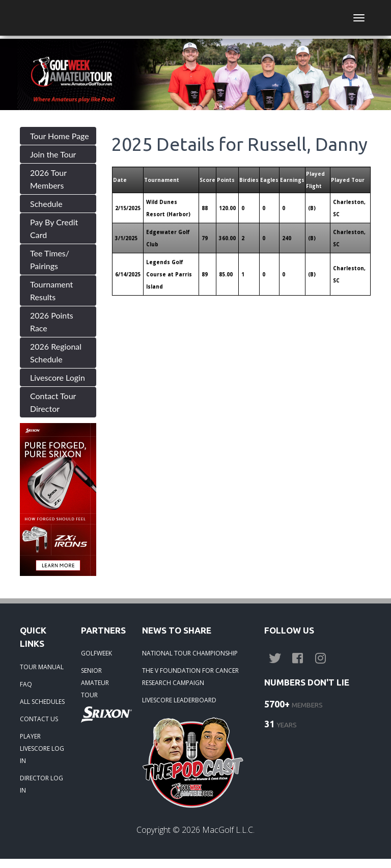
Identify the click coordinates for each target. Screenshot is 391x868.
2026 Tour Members (48, 179)
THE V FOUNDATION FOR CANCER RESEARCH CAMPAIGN (190, 677)
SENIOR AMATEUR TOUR (95, 683)
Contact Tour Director (53, 402)
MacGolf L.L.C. (228, 830)
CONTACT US (39, 719)
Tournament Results (51, 291)
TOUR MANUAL (42, 667)
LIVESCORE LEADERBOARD (179, 700)
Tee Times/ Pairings (50, 259)
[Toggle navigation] (359, 18)
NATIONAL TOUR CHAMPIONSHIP (190, 653)
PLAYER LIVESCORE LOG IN (42, 748)
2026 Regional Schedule (56, 353)
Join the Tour (53, 154)
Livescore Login (58, 377)
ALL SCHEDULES (42, 702)
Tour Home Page (60, 136)
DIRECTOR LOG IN (41, 784)
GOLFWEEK (96, 653)
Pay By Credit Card (54, 228)
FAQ (26, 684)
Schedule (46, 204)
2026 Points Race (52, 322)
